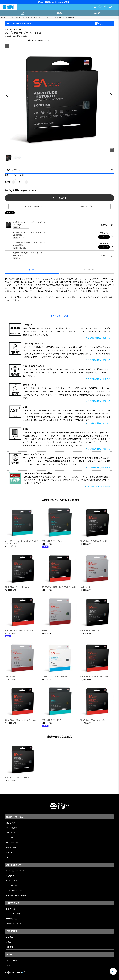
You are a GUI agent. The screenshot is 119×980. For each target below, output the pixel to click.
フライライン (46, 17)
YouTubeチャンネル (13, 914)
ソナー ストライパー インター (53, 541)
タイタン (45, 630)
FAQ (8, 857)
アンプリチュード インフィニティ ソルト (94, 541)
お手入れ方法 (11, 833)
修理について (11, 838)
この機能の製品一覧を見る (99, 338)
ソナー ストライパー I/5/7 (52, 720)
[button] (8, 95)
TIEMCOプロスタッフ (14, 919)
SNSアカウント (12, 909)
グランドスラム (10, 677)
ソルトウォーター (86, 587)
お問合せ (9, 852)
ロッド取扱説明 (12, 828)
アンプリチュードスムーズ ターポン (92, 720)
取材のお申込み (12, 961)
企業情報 (10, 937)
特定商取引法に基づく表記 (16, 896)
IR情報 (9, 942)
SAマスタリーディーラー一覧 (98, 486)
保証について (11, 823)
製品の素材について (14, 842)
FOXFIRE (97, 13)
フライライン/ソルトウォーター (64, 17)
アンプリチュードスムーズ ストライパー (19, 630)
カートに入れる (60, 198)
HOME (3, 17)
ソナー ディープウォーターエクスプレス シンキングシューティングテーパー (22, 542)
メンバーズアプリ (12, 881)
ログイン (9, 965)
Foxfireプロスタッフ (13, 924)
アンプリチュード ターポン (89, 630)
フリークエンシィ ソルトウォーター (55, 677)
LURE (59, 13)
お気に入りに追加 (85, 206)
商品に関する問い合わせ (34, 206)
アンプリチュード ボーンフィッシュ (17, 587)
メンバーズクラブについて (15, 871)
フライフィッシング (15, 17)
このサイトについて (13, 886)
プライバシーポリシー (14, 890)
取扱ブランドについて (14, 847)
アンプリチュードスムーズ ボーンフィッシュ (20, 720)
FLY (22, 13)
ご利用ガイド (11, 876)
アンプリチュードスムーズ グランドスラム (94, 677)
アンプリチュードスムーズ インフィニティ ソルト (59, 587)
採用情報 (10, 947)
